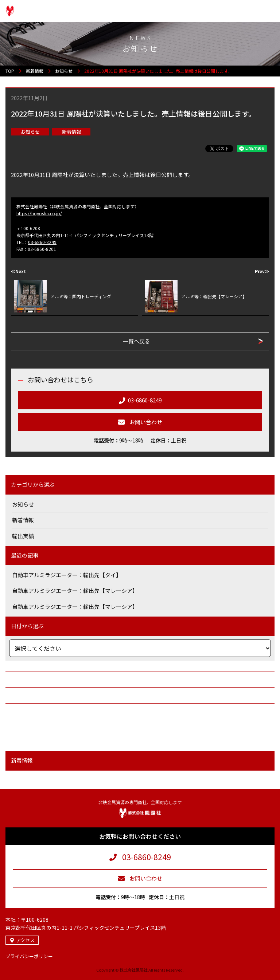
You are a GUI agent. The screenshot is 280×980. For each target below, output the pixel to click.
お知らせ (30, 132)
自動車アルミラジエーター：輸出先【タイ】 (67, 575)
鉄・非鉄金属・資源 (34, 711)
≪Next (18, 271)
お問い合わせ (26, 743)
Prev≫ (262, 271)
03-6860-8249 (42, 242)
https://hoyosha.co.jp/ (39, 213)
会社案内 (20, 679)
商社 (15, 695)
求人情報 (20, 727)
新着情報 (71, 132)
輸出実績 (23, 536)
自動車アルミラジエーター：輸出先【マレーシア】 (75, 591)
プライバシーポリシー (29, 956)
